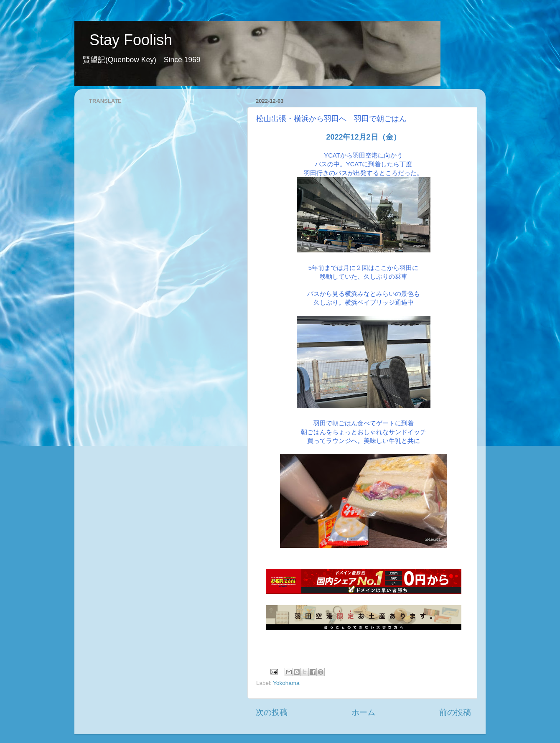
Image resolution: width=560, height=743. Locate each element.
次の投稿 (272, 712)
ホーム (363, 712)
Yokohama (286, 683)
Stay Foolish (123, 40)
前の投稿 (455, 712)
